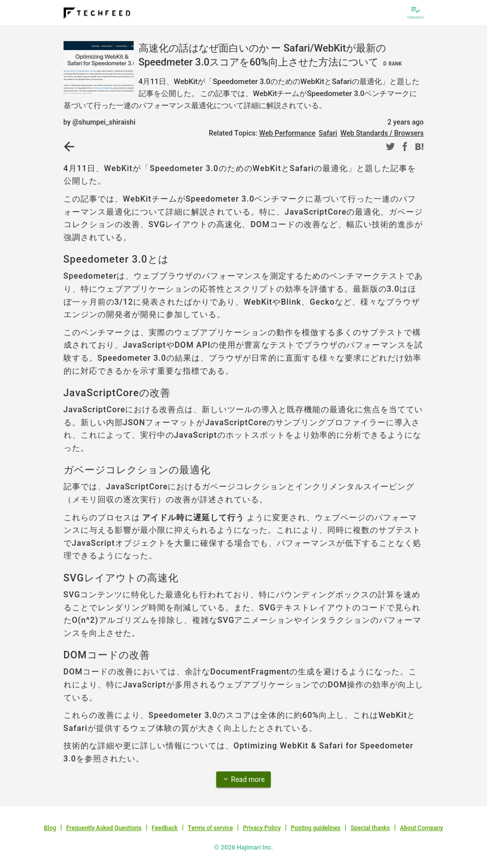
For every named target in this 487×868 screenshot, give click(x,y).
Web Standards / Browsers (382, 133)
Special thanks (370, 828)
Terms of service (210, 828)
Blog (50, 828)
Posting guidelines (316, 828)
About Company (421, 828)
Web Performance (288, 133)
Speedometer (90, 276)
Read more (243, 779)
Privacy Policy (262, 828)
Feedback (165, 828)
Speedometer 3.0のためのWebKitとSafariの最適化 (249, 168)
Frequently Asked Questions (104, 828)
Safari (328, 133)
